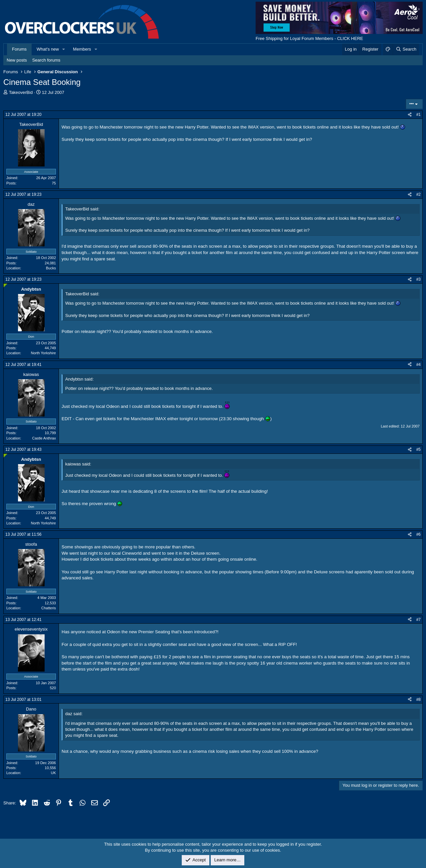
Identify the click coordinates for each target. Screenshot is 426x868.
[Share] (410, 115)
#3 (419, 279)
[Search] (406, 49)
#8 (419, 700)
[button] (64, 49)
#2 (419, 194)
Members (82, 49)
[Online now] (5, 286)
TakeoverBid (21, 92)
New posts (17, 60)
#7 (419, 620)
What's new (48, 49)
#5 (419, 449)
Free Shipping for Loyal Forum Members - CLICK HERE (309, 38)
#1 (419, 115)
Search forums (46, 60)
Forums (19, 49)
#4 (419, 365)
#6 (419, 534)
